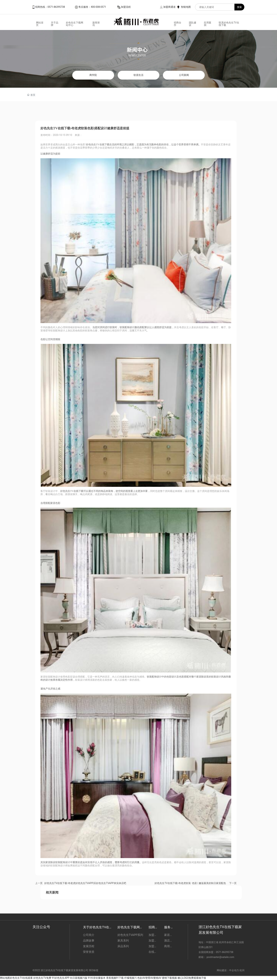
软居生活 (138, 75)
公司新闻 (184, 75)
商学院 (93, 75)
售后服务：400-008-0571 (92, 7)
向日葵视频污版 (79, 978)
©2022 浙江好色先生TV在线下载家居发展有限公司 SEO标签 (65, 970)
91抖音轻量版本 (97, 978)
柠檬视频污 (131, 978)
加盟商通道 (169, 7)
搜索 (239, 7)
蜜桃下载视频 (169, 978)
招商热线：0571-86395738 (50, 7)
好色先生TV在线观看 (21, 978)
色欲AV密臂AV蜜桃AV (149, 978)
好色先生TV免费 (42, 978)
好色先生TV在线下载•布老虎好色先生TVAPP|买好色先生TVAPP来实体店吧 (85, 883)
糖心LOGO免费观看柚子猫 (192, 978)
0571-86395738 (225, 952)
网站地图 (5, 978)
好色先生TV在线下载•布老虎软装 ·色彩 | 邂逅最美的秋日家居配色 (190, 883)
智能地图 (186, 7)
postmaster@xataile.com (220, 957)
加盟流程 (126, 7)
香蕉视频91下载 (115, 978)
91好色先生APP (61, 978)
